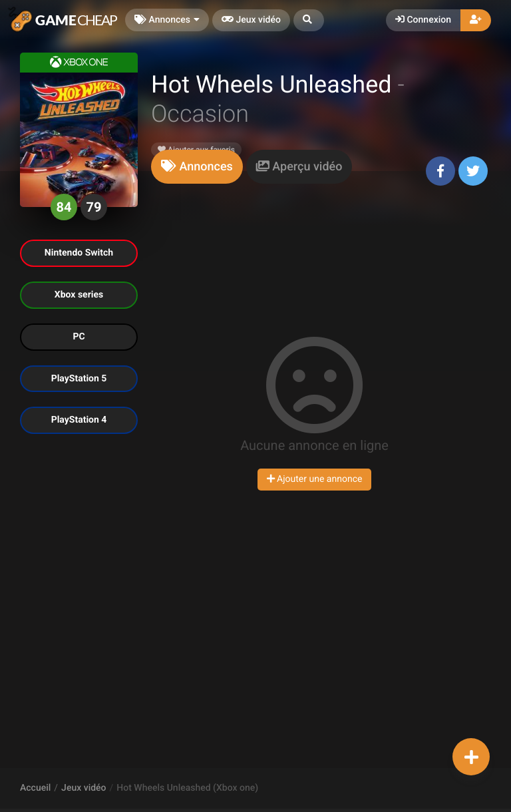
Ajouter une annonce (315, 479)
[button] (309, 20)
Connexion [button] (423, 20)
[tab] (197, 167)
